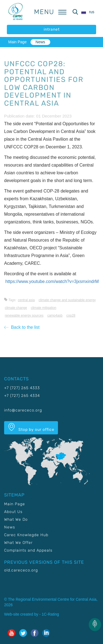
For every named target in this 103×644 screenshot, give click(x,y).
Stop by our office (31, 427)
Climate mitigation (44, 308)
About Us (13, 512)
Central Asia (26, 300)
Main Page (17, 42)
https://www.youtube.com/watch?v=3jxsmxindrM (52, 281)
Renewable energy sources (24, 316)
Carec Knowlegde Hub (26, 535)
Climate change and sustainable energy (67, 300)
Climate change (16, 308)
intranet (52, 29)
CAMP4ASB (55, 316)
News (40, 42)
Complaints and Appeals (28, 550)
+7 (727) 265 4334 (22, 396)
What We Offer (18, 543)
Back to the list (22, 327)
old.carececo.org (21, 570)
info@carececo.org (23, 410)
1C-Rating (50, 614)
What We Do (16, 519)
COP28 (71, 316)
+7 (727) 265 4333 (22, 388)
